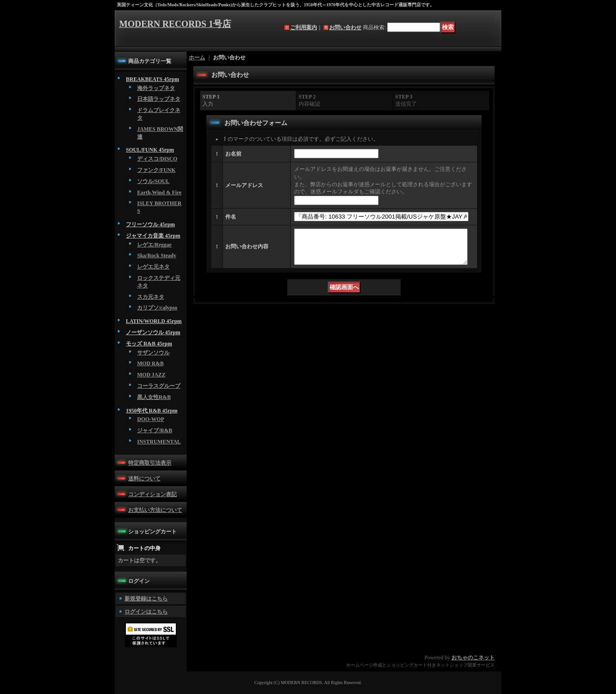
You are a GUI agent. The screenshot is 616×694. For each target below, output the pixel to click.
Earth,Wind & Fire (159, 193)
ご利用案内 (304, 27)
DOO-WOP (151, 419)
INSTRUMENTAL (159, 442)
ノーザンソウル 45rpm (153, 332)
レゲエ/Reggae (154, 245)
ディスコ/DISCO (157, 159)
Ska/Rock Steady (157, 255)
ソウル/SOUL (153, 181)
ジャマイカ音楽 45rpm (153, 236)
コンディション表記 (152, 494)
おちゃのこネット (473, 658)
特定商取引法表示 (150, 463)
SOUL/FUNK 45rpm (150, 150)
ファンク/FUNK (156, 170)
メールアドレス (244, 185)
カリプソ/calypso (157, 308)
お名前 (233, 154)
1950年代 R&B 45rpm (152, 411)
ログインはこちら (146, 612)
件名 (231, 217)
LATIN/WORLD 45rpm (154, 321)
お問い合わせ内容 (247, 250)
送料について (144, 479)
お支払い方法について (155, 510)
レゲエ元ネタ (153, 267)
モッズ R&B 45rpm (149, 344)
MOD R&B (150, 363)
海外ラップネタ (156, 88)
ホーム (197, 58)
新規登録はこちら (146, 599)
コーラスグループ (159, 386)
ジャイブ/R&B (155, 430)
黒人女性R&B (154, 397)
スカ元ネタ (151, 297)
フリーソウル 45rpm (150, 224)
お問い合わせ (345, 27)
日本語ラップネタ (159, 99)
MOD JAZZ (151, 375)
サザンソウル (153, 353)
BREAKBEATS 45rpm (152, 79)
